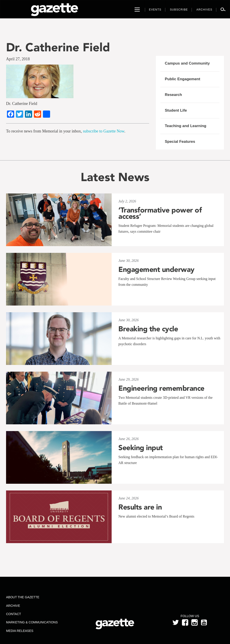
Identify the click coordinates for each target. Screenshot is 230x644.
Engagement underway (156, 269)
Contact (14, 614)
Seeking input (141, 448)
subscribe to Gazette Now (104, 131)
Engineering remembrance (161, 388)
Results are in (140, 507)
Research (174, 95)
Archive (13, 606)
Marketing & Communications (32, 622)
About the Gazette (23, 597)
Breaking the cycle (148, 329)
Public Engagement (183, 79)
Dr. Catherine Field (58, 47)
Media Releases (20, 631)
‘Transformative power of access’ (160, 213)
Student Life (176, 110)
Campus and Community (187, 63)
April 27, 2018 (18, 59)
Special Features (180, 142)
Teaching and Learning (186, 126)
